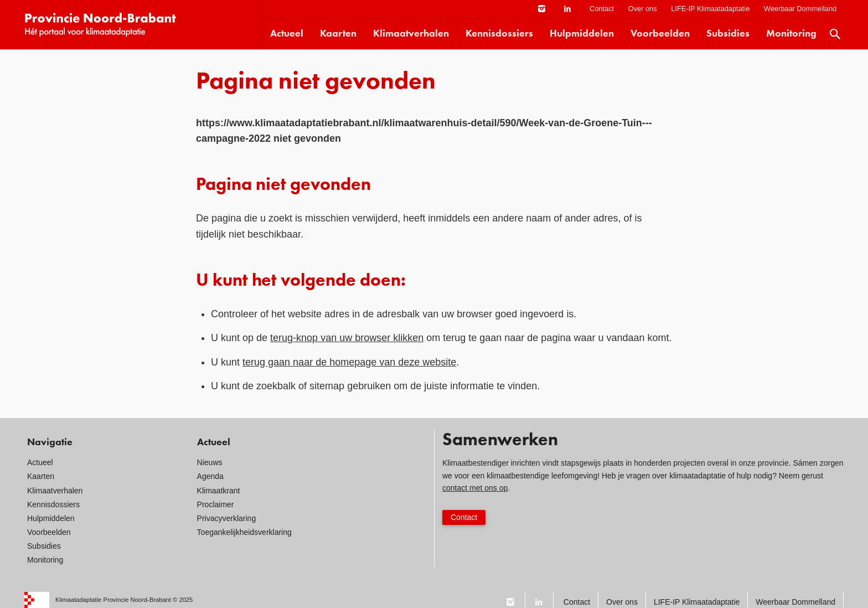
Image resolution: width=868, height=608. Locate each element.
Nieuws (210, 462)
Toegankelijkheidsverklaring (244, 532)
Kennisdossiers (499, 34)
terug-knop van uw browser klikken (347, 338)
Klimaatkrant (219, 491)
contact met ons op (475, 488)
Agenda (210, 476)
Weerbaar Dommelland (800, 9)
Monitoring (791, 34)
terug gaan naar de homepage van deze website (349, 362)
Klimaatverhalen (411, 34)
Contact (602, 9)
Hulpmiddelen (582, 34)
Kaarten (338, 34)
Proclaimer (216, 504)
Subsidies (728, 34)
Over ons (643, 9)
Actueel (287, 34)
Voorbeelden (660, 34)
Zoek (835, 34)
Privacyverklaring (227, 518)
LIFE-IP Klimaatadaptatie (710, 9)
